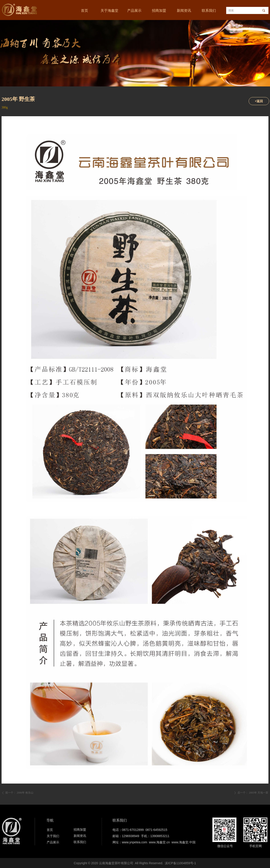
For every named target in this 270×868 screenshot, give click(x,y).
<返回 (259, 101)
